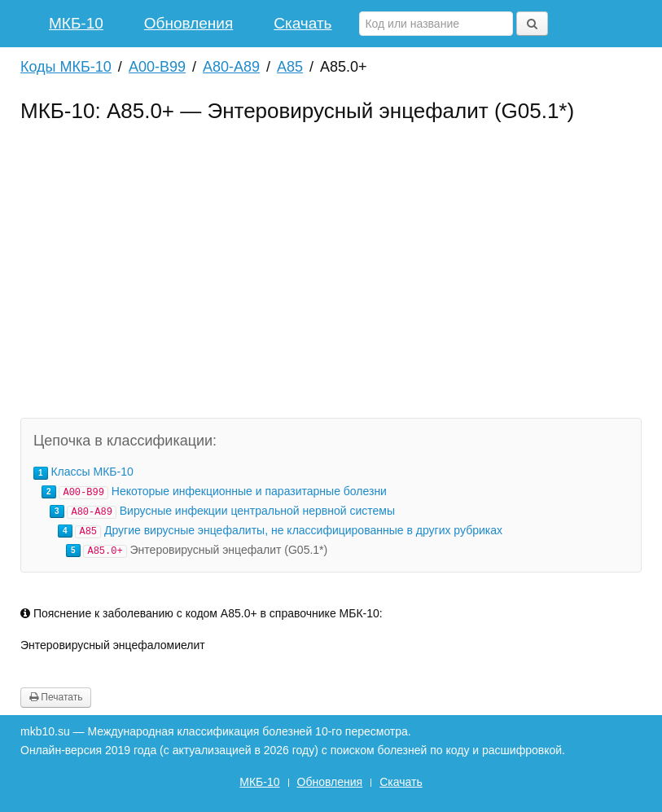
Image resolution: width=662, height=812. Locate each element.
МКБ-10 (76, 23)
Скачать (303, 23)
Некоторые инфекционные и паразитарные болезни (249, 491)
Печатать (56, 697)
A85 (290, 67)
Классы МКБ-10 (92, 472)
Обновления (189, 23)
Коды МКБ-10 (66, 67)
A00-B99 (157, 67)
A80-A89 (231, 67)
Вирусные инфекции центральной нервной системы (257, 511)
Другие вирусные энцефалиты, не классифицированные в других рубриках (303, 530)
